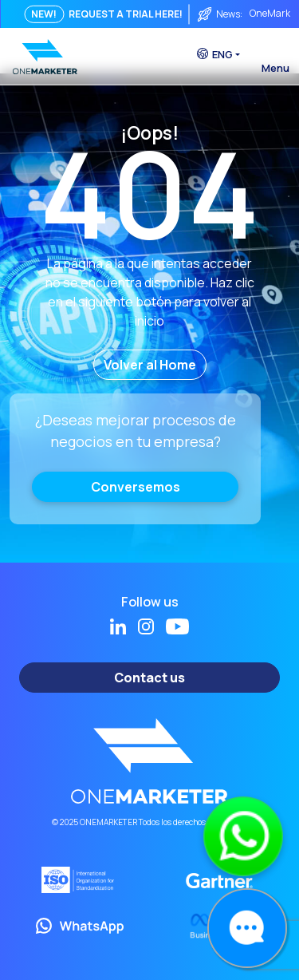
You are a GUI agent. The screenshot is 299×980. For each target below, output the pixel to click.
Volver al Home (150, 365)
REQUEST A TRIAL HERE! (126, 14)
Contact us (149, 678)
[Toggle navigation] (275, 52)
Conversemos (136, 487)
